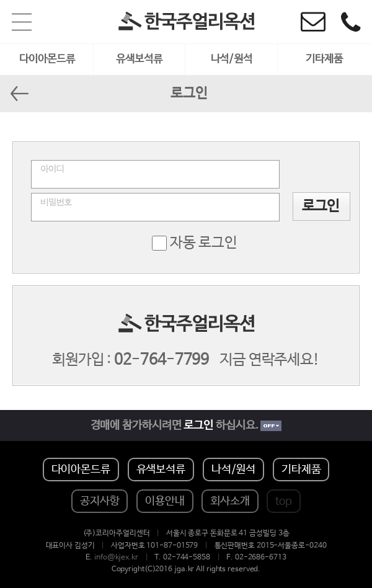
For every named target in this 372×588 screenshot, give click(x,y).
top (284, 501)
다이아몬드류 (47, 59)
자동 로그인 (204, 243)
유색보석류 (139, 59)
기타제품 (324, 59)
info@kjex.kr (116, 558)
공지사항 (100, 501)
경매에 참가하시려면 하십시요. (186, 425)
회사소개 (230, 501)
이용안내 (165, 501)
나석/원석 (232, 59)
